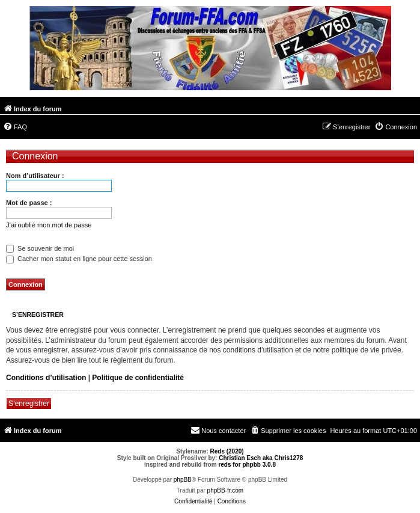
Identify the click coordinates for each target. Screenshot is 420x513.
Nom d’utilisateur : (35, 176)
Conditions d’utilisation (46, 378)
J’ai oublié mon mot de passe (49, 225)
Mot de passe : (29, 203)
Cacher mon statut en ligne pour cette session (79, 259)
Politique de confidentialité (138, 378)
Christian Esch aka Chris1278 (261, 458)
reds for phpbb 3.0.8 (247, 465)
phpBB (183, 480)
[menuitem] (15, 127)
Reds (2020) (227, 451)
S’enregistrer (29, 404)
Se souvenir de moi (40, 248)
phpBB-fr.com (226, 490)
